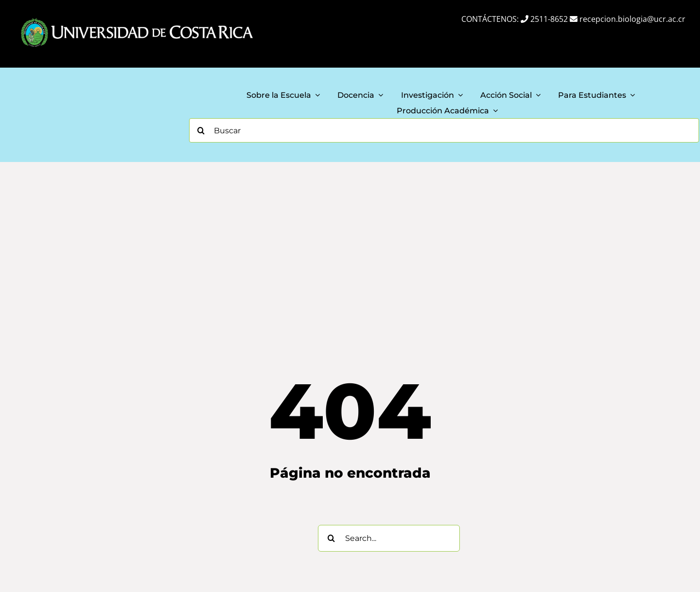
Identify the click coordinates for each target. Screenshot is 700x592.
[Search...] (389, 538)
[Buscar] (444, 130)
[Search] (201, 130)
